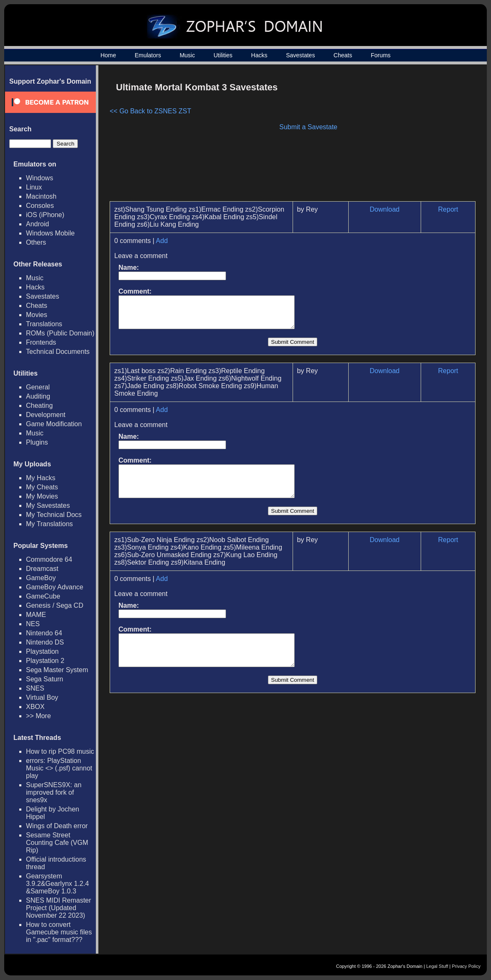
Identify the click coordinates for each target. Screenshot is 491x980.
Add (162, 241)
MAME (36, 615)
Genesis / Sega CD (55, 605)
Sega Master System (57, 670)
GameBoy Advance (55, 587)
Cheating (39, 406)
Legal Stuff (437, 966)
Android (37, 224)
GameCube (43, 596)
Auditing (38, 396)
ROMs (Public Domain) (60, 333)
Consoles (40, 206)
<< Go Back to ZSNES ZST (150, 111)
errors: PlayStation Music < (59, 768)
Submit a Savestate (308, 127)
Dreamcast (42, 569)
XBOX (35, 707)
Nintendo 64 (44, 633)
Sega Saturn (45, 679)
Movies (37, 315)
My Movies (42, 496)
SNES (35, 688)
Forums (381, 55)
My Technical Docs (54, 515)
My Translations (49, 524)
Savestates (300, 55)
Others (36, 242)
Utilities (223, 55)
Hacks (259, 55)
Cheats (343, 55)
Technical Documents (58, 352)
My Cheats (42, 487)
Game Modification (54, 424)
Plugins (37, 442)
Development (46, 415)
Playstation (42, 651)
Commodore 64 (49, 559)
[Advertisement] (404, 136)
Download (384, 209)
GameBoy (41, 578)
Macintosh (41, 196)
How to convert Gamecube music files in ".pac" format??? (59, 932)
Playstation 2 (45, 661)
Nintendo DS (45, 642)
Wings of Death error (57, 826)
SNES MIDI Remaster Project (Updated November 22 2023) (59, 908)
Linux (34, 187)
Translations (44, 324)
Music (187, 55)
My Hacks (41, 478)
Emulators (148, 55)
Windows (40, 178)
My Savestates (48, 505)
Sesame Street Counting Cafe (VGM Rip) (57, 843)
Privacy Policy (466, 966)
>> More (39, 716)
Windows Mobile (50, 233)
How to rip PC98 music (60, 751)
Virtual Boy (42, 697)
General (38, 387)
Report (448, 209)
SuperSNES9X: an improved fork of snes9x (54, 792)
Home (108, 55)
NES (33, 624)
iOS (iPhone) (45, 215)
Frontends (41, 342)
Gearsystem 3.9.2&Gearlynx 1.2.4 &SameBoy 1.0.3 (57, 884)
